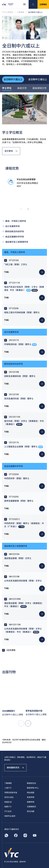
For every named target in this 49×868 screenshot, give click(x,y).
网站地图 (31, 793)
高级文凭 (22, 88)
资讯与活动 (9, 797)
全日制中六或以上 (13, 79)
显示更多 (11, 151)
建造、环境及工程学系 (14, 221)
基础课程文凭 (39, 88)
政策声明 (31, 802)
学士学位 (7, 88)
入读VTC (8, 788)
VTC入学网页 (8, 12)
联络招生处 (31, 783)
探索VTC (8, 807)
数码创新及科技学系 (13, 231)
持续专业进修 (10, 816)
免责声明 (31, 797)
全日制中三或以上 (38, 79)
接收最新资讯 (15, 768)
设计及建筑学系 (11, 226)
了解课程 (21, 12)
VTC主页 (8, 811)
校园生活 (8, 802)
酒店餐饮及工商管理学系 (15, 242)
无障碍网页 (31, 807)
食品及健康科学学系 (13, 237)
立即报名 (43, 4)
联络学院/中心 (33, 788)
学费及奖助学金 (11, 793)
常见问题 (31, 811)
